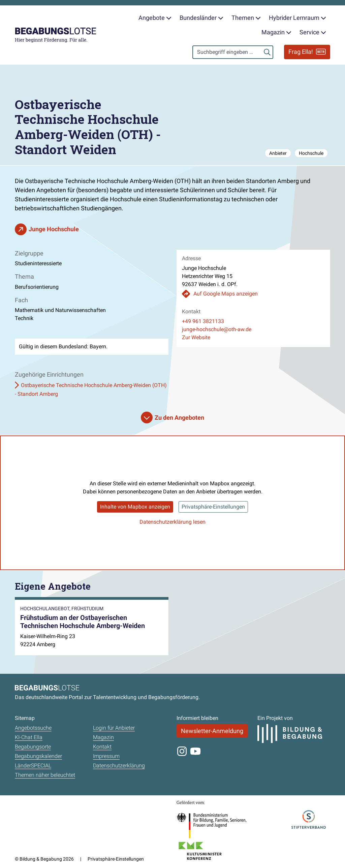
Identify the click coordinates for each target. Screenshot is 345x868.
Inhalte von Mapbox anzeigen (135, 507)
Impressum (106, 756)
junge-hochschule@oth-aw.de (217, 329)
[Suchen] (267, 52)
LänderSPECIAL (33, 766)
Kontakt (102, 747)
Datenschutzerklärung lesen (172, 522)
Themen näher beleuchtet (45, 775)
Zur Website (196, 337)
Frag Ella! (307, 52)
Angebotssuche (33, 728)
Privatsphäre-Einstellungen (213, 507)
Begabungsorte (33, 747)
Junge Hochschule (54, 229)
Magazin (103, 737)
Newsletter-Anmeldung (212, 731)
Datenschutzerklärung (119, 766)
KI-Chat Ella (29, 737)
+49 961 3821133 (203, 321)
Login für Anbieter (114, 728)
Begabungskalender (38, 756)
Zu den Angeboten (179, 418)
